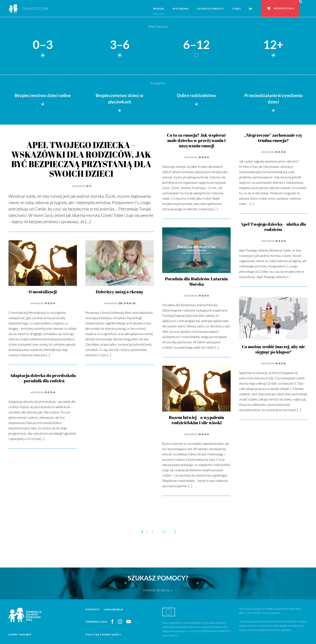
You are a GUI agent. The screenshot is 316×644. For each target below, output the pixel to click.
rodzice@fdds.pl (113, 609)
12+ (273, 45)
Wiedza (159, 9)
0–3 (43, 45)
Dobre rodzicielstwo (197, 95)
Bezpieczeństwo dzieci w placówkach (120, 99)
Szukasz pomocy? (211, 9)
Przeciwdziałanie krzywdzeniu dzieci (273, 99)
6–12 (197, 45)
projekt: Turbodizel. (20, 634)
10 (164, 531)
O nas (237, 9)
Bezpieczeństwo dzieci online (43, 95)
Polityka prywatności (103, 635)
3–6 (120, 45)
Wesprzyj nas (284, 8)
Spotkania (181, 9)
